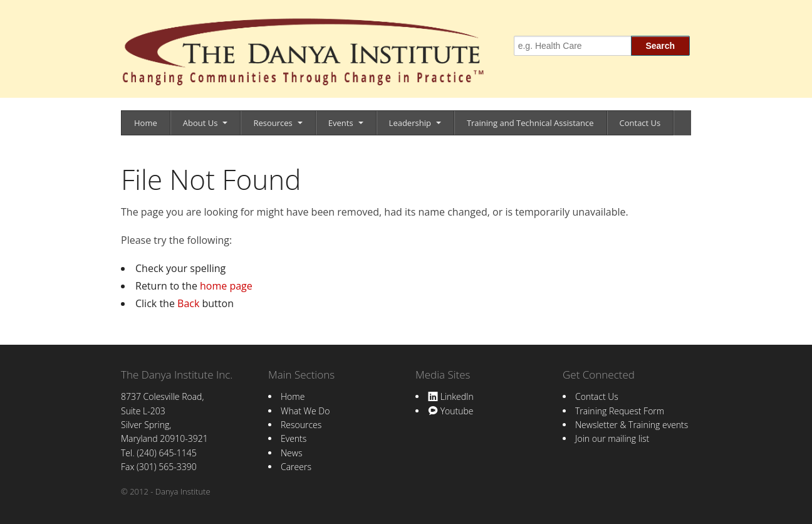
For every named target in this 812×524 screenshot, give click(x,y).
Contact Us (640, 123)
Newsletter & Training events (632, 425)
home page (226, 286)
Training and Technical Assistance (530, 123)
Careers (296, 467)
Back (188, 303)
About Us (200, 123)
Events (341, 123)
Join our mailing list (612, 438)
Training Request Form (620, 411)
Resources (273, 123)
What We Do (305, 411)
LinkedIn (451, 396)
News (291, 453)
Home (146, 123)
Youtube (450, 411)
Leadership (410, 123)
